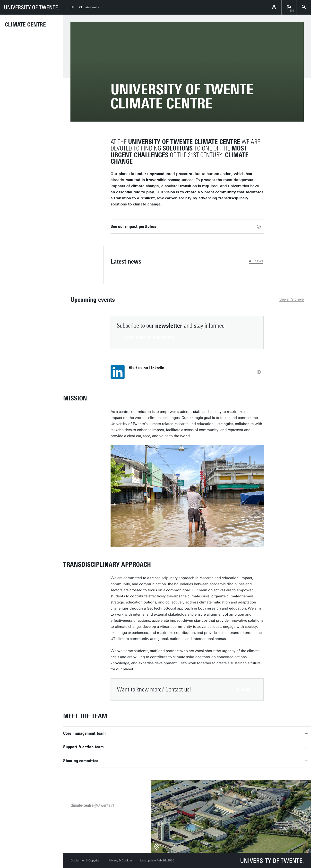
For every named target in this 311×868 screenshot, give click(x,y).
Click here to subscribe (149, 338)
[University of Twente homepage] (32, 7)
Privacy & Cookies (121, 860)
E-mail (243, 690)
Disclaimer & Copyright (86, 860)
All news (256, 261)
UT (73, 7)
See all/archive (292, 299)
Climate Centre (25, 25)
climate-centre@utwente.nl (92, 805)
